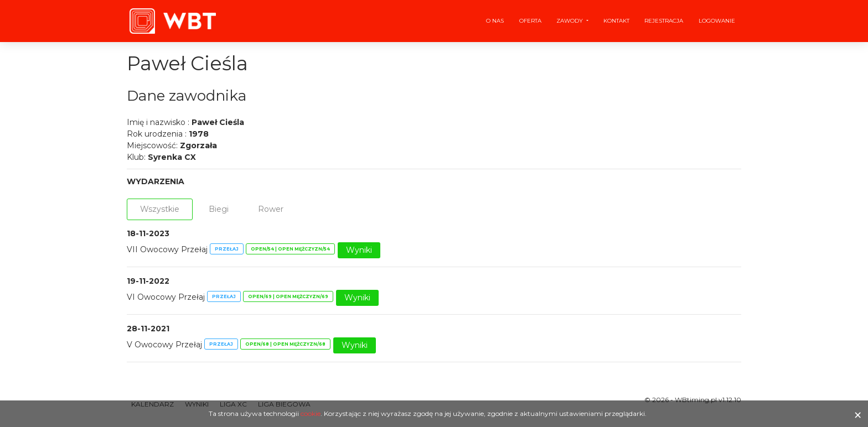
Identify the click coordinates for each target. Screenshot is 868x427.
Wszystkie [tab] (160, 209)
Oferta (530, 21)
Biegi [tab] (219, 209)
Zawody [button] (570, 21)
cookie (311, 413)
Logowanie (717, 21)
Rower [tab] (271, 209)
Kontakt (616, 21)
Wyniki (359, 250)
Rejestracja (664, 21)
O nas (495, 21)
